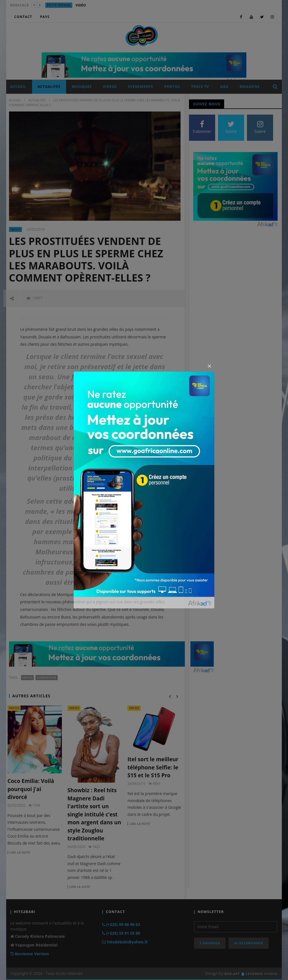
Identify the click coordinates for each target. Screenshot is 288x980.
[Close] (210, 366)
